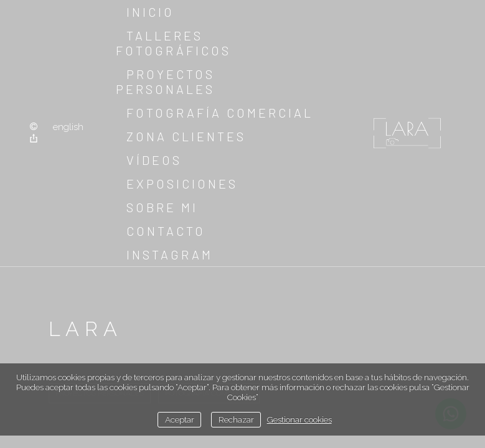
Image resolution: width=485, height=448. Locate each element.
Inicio (150, 12)
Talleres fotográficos (173, 43)
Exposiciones (182, 184)
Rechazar (236, 419)
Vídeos (154, 160)
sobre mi (162, 207)
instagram (170, 254)
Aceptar (180, 419)
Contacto (166, 231)
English (68, 127)
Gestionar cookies (299, 419)
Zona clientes (186, 136)
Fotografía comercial (220, 113)
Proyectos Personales (165, 82)
